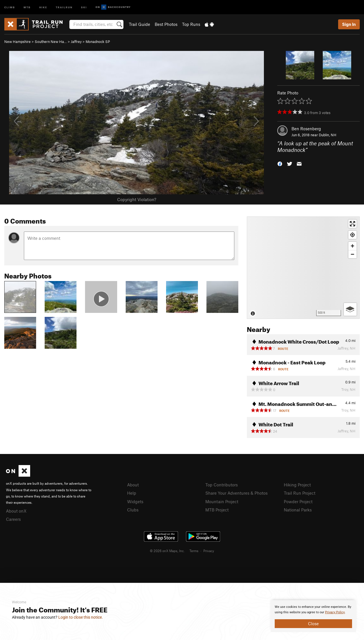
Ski (84, 7)
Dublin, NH (328, 135)
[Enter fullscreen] (352, 224)
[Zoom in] (352, 246)
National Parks (298, 510)
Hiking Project (297, 485)
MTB (27, 7)
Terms (194, 551)
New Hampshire (17, 42)
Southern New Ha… (51, 42)
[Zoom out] (352, 254)
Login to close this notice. (81, 617)
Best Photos (166, 24)
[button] (280, 163)
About (133, 485)
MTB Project (217, 510)
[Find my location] (352, 235)
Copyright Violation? (137, 199)
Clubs (133, 510)
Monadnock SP (98, 42)
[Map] (303, 268)
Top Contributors (222, 485)
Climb (10, 7)
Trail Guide (139, 24)
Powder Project (298, 501)
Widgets (135, 501)
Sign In (349, 24)
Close (313, 624)
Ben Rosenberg (306, 129)
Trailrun (64, 7)
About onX (16, 511)
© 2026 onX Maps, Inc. (167, 551)
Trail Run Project (300, 493)
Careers (13, 519)
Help (132, 493)
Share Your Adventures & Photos (236, 493)
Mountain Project (222, 501)
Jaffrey (76, 42)
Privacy (209, 551)
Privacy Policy (335, 612)
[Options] (350, 309)
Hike (43, 7)
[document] (313, 616)
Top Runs (191, 24)
